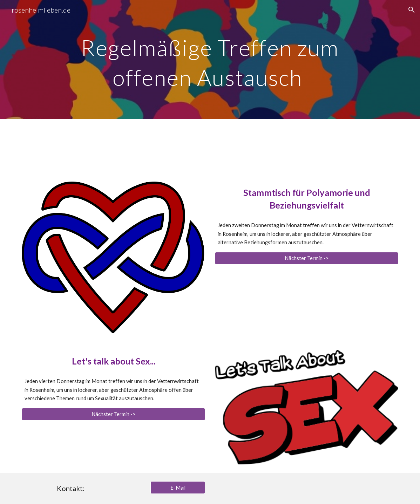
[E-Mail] (178, 488)
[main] (210, 60)
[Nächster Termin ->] (307, 258)
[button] (412, 10)
